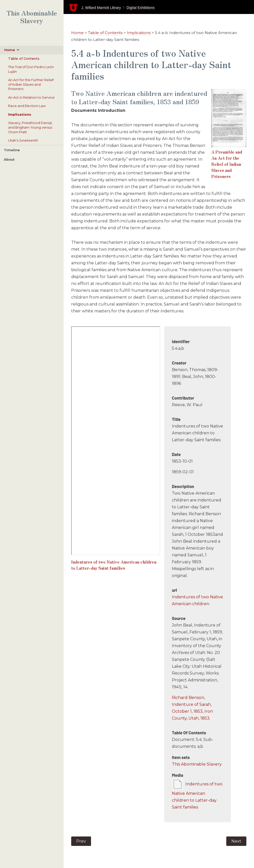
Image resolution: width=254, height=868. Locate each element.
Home (10, 50)
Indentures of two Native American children (197, 600)
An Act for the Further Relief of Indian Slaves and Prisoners (31, 84)
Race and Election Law (27, 106)
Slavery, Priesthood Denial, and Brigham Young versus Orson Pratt (30, 127)
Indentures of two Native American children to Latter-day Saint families (114, 565)
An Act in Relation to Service (31, 97)
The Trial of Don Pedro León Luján (31, 69)
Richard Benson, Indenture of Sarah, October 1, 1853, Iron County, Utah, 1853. (192, 708)
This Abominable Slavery (32, 17)
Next (236, 841)
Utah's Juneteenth (23, 140)
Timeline (12, 150)
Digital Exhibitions (141, 8)
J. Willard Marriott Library (101, 8)
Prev (81, 841)
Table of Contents (24, 58)
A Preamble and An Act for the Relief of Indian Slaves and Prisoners (227, 164)
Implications (20, 114)
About (9, 159)
